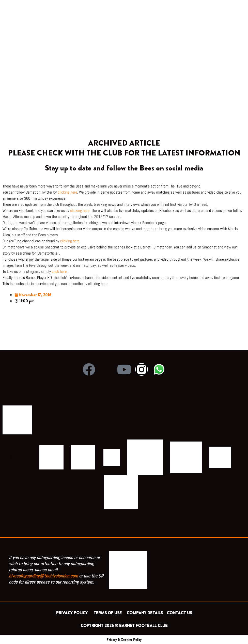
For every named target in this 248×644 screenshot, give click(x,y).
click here (59, 271)
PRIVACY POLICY (73, 613)
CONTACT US (179, 613)
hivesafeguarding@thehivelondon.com (43, 576)
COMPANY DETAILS (145, 613)
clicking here (67, 192)
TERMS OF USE (108, 613)
